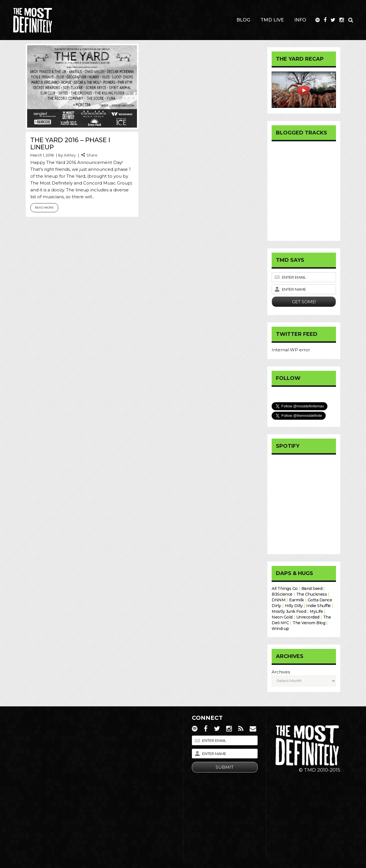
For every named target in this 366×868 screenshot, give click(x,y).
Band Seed (312, 588)
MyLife (316, 611)
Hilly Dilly (294, 606)
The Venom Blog (309, 623)
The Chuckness (312, 594)
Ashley (70, 155)
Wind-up (280, 629)
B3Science (282, 594)
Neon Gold (282, 617)
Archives (281, 672)
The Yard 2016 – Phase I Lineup (70, 144)
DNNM (279, 600)
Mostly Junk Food (289, 611)
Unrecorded (308, 617)
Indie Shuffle (319, 606)
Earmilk (297, 600)
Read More (44, 208)
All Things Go (285, 588)
